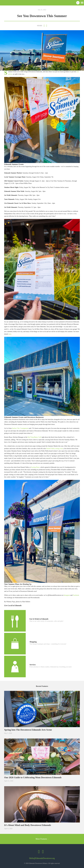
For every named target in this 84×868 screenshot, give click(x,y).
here (10, 334)
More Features (42, 839)
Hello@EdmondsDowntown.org (42, 858)
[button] (82, 2)
